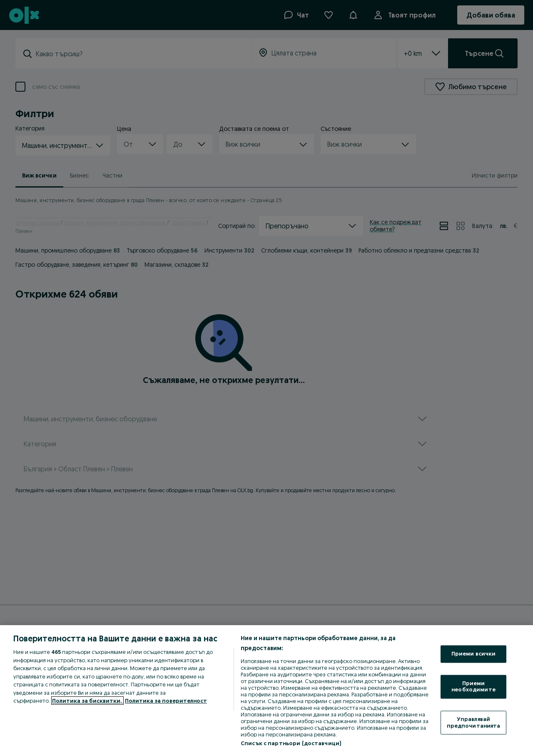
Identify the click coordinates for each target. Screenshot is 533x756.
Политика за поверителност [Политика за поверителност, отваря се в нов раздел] (166, 701)
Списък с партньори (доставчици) (291, 743)
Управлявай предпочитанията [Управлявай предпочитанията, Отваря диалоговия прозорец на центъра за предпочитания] (474, 722)
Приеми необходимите (473, 686)
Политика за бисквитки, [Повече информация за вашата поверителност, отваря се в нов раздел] (87, 701)
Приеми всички (474, 654)
